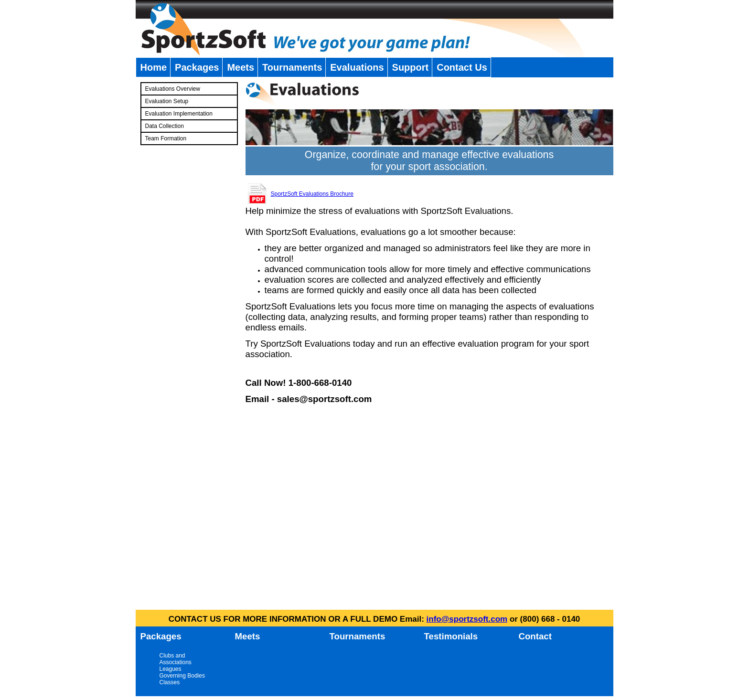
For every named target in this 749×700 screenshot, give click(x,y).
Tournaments (292, 67)
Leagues (171, 669)
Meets (241, 67)
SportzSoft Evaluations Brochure (312, 194)
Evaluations (357, 67)
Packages (197, 67)
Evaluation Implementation (179, 114)
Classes (170, 682)
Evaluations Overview (173, 89)
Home (154, 67)
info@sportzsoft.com (467, 619)
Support (411, 67)
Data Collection (165, 126)
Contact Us (462, 67)
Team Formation (166, 138)
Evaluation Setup (167, 101)
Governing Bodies (182, 676)
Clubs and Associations (176, 659)
